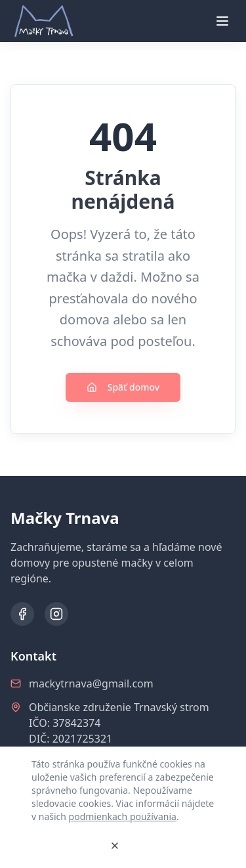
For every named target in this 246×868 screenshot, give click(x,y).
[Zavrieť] (115, 846)
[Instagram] (56, 614)
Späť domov (123, 387)
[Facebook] (22, 614)
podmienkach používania (123, 816)
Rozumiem (65, 845)
